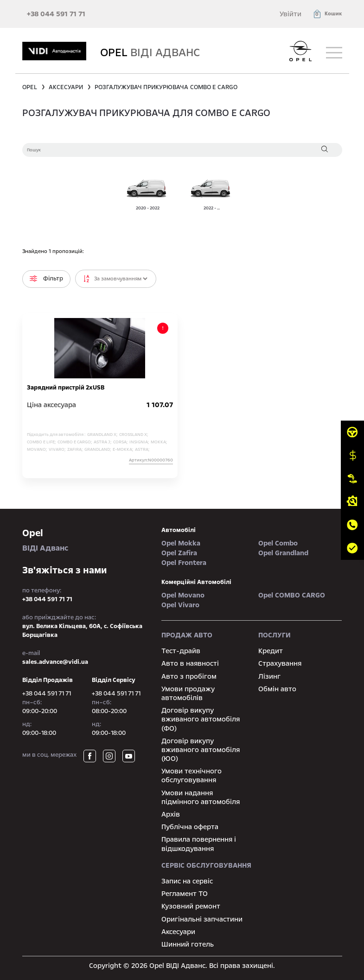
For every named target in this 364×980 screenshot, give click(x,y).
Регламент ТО (185, 894)
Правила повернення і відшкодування (199, 844)
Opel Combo (278, 543)
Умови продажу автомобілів (188, 693)
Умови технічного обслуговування (192, 776)
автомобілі (179, 530)
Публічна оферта (190, 827)
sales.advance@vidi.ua (55, 662)
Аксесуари (178, 932)
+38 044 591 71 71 (56, 14)
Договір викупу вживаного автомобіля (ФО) (201, 719)
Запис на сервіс (187, 881)
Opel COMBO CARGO (292, 595)
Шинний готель (188, 944)
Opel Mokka (181, 543)
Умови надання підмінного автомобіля (201, 797)
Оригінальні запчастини (202, 919)
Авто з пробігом (189, 676)
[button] (327, 14)
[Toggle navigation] (334, 53)
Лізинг (269, 676)
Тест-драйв (181, 651)
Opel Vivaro (180, 605)
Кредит (271, 651)
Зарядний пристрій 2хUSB (66, 388)
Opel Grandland (283, 553)
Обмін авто (277, 689)
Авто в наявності (190, 663)
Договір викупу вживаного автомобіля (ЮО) (201, 750)
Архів (171, 814)
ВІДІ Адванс (85, 540)
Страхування (280, 663)
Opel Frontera (184, 563)
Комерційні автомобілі (196, 582)
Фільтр (46, 279)
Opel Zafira (179, 553)
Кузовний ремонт (191, 906)
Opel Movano (183, 595)
